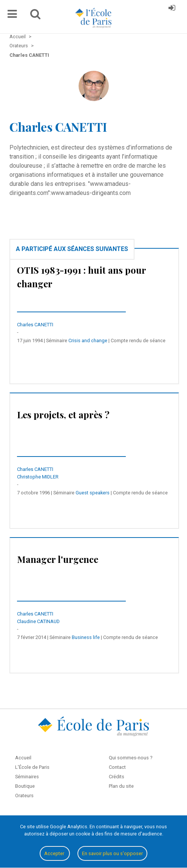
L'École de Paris (32, 767)
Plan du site (121, 786)
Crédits (117, 777)
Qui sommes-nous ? (131, 758)
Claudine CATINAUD (38, 621)
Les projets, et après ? (63, 415)
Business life (86, 637)
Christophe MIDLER (38, 477)
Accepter (55, 853)
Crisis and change (88, 340)
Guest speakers (93, 493)
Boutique (25, 786)
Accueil (23, 758)
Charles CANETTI (35, 325)
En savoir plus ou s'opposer (112, 853)
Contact (117, 767)
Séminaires (27, 777)
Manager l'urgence (58, 559)
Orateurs (24, 796)
